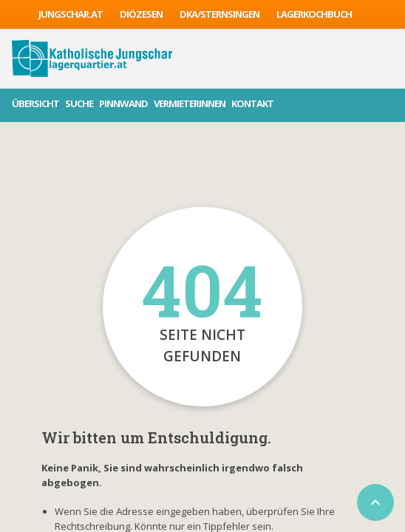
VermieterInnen (190, 103)
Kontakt (252, 103)
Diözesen (141, 14)
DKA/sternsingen (219, 14)
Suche (79, 103)
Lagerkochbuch (314, 14)
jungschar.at (71, 14)
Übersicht (35, 103)
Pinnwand (123, 103)
